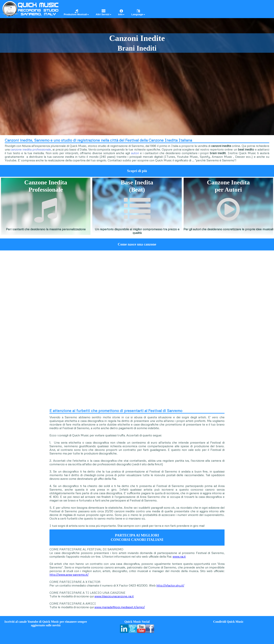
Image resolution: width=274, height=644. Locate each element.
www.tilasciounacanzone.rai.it (114, 596)
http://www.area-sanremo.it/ (69, 575)
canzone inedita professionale (31, 149)
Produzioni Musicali (76, 12)
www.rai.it (179, 556)
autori (135, 153)
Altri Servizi (104, 12)
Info (121, 12)
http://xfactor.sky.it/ (170, 585)
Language (138, 12)
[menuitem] (75, 9)
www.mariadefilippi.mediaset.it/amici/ (120, 607)
